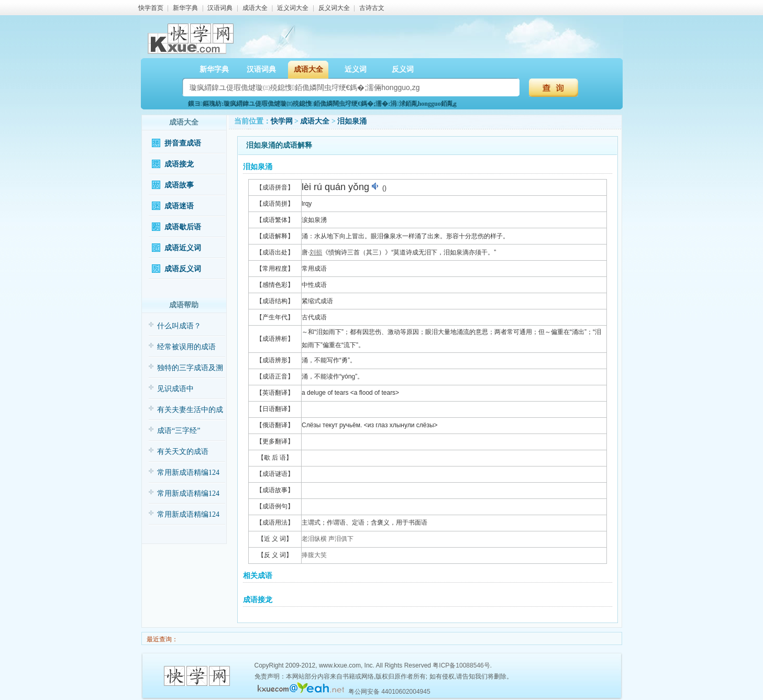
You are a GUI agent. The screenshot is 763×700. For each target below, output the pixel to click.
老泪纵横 (314, 539)
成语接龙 (179, 164)
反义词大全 (334, 8)
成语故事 (179, 185)
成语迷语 (179, 206)
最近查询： (162, 639)
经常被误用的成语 (186, 347)
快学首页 (151, 8)
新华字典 (185, 8)
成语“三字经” (179, 431)
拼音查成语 (183, 143)
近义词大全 (293, 8)
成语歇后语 (183, 227)
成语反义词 (183, 269)
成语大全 (255, 8)
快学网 (282, 121)
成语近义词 (183, 248)
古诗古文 (372, 8)
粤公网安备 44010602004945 (389, 692)
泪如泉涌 (352, 121)
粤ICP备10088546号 (461, 665)
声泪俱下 (341, 539)
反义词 (403, 69)
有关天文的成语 (183, 452)
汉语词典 (220, 8)
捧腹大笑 (314, 555)
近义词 (356, 69)
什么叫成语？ (179, 326)
